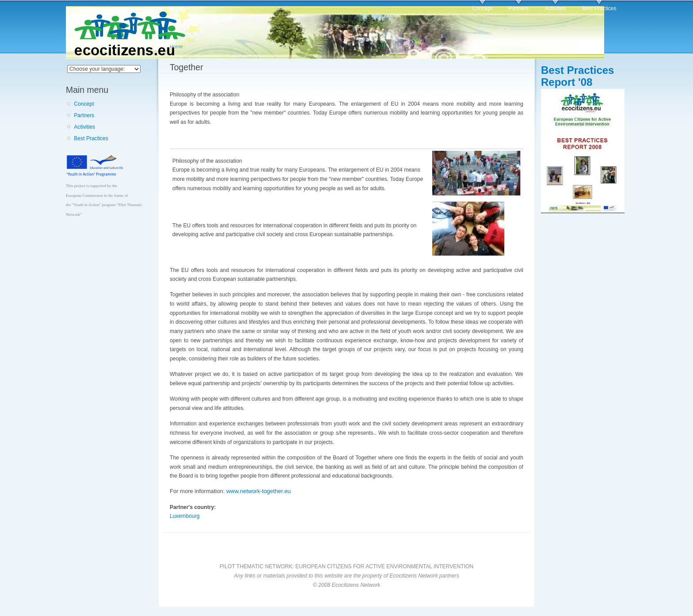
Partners (518, 8)
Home (176, 46)
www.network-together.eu (259, 491)
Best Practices (599, 8)
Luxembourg (185, 516)
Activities (556, 8)
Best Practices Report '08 (577, 76)
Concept (482, 8)
